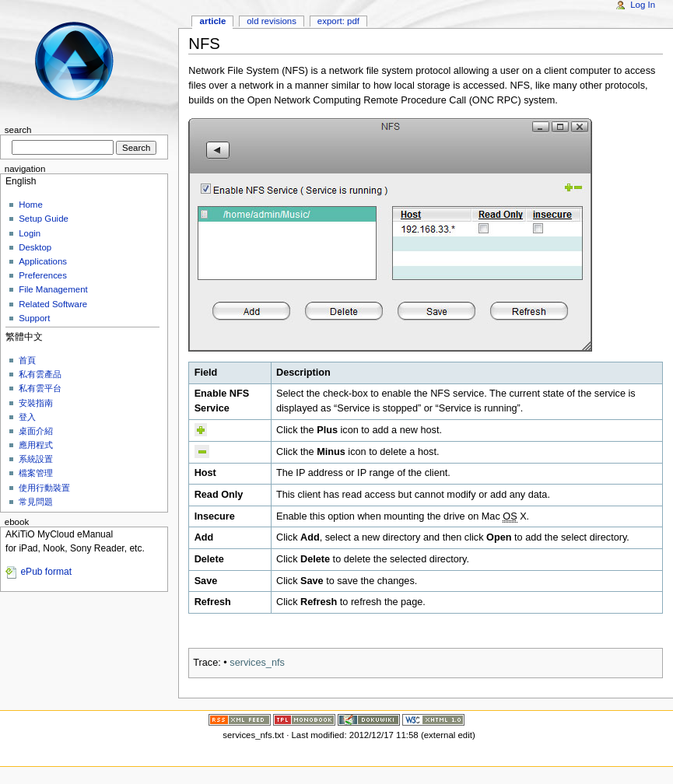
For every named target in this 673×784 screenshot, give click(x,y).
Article (213, 21)
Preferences (43, 275)
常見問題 (36, 502)
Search (18, 130)
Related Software (53, 304)
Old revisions (272, 21)
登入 (27, 417)
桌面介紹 (36, 431)
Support (34, 318)
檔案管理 (36, 473)
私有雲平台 (40, 388)
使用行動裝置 (44, 488)
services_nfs (257, 663)
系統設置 (36, 459)
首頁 (27, 360)
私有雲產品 (40, 374)
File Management (53, 289)
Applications (43, 261)
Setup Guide (44, 219)
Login (30, 233)
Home (31, 205)
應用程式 (36, 445)
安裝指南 (36, 403)
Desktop (35, 247)
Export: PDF (338, 21)
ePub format (46, 572)
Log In (643, 5)
